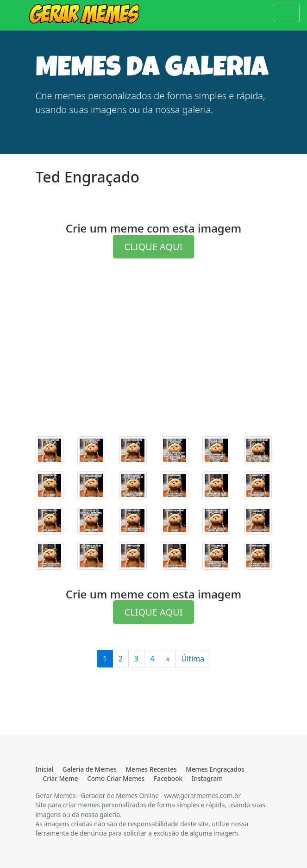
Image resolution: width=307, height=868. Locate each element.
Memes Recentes (151, 769)
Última (193, 659)
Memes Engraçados (215, 769)
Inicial (45, 769)
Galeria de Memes (90, 769)
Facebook (168, 778)
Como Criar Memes (116, 778)
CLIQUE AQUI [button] (154, 247)
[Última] (168, 659)
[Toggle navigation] (287, 13)
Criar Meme (61, 778)
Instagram (207, 778)
